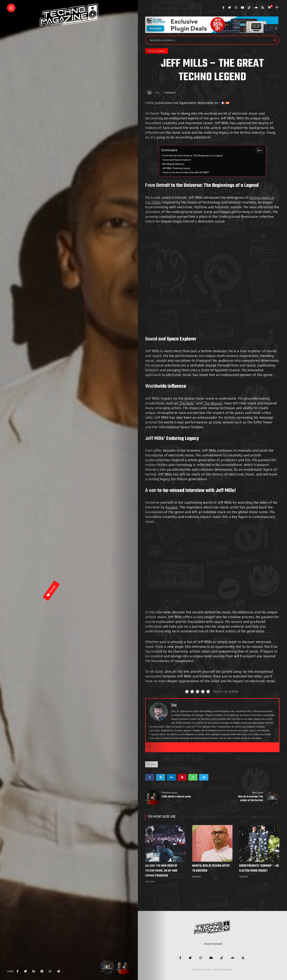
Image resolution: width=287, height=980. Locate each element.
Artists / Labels (157, 51)
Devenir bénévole (213, 944)
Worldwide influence (173, 164)
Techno (151, 764)
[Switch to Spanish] (228, 103)
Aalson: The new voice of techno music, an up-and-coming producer (162, 871)
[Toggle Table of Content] (258, 150)
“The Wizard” (212, 403)
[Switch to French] (223, 103)
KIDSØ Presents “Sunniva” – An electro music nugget (259, 868)
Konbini (172, 507)
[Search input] (211, 40)
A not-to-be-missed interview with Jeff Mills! (186, 172)
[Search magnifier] (275, 40)
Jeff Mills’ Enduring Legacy (176, 168)
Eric (158, 92)
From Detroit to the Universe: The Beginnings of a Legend (193, 155)
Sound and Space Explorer (177, 160)
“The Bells (186, 403)
